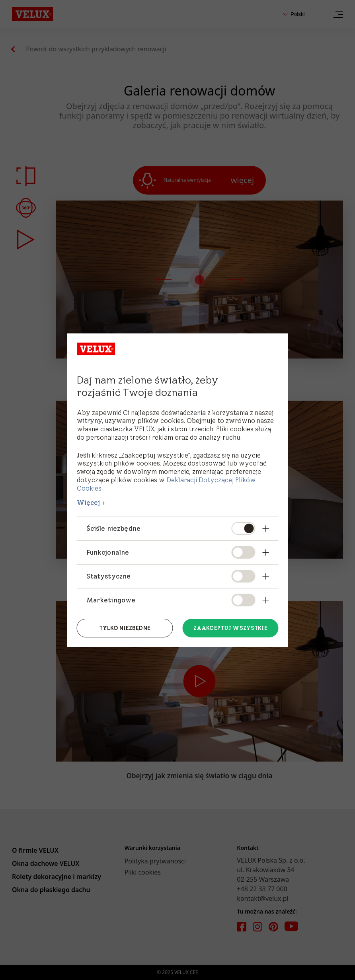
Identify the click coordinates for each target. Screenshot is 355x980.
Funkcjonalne (108, 552)
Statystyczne (109, 576)
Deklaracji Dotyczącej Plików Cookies (166, 484)
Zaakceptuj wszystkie (230, 628)
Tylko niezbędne (125, 628)
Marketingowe (111, 600)
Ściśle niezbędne (114, 528)
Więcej (89, 503)
